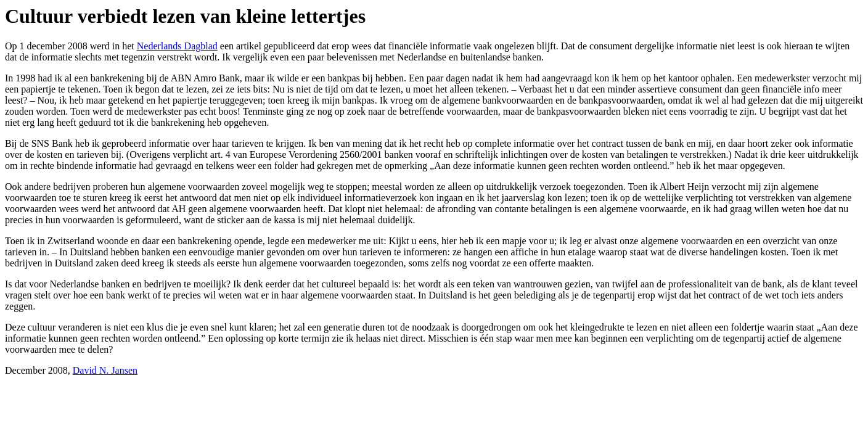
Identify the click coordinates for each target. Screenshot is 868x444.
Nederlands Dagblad (177, 46)
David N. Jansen (105, 370)
